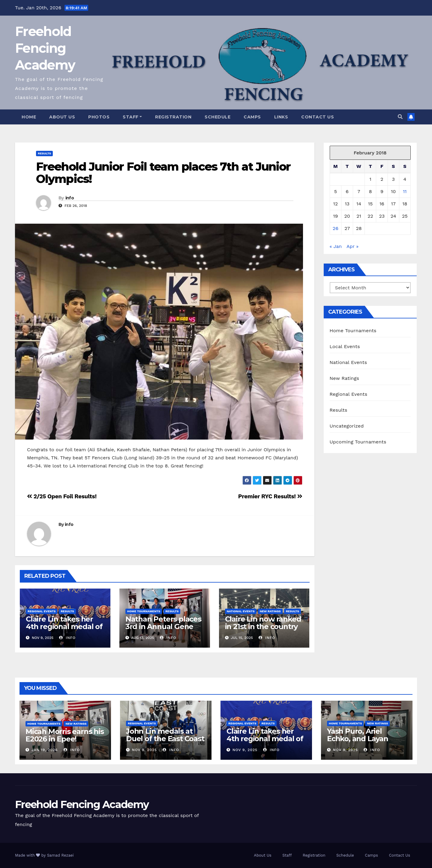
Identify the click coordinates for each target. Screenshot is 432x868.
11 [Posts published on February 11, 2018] (405, 191)
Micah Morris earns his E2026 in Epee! (65, 735)
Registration (173, 117)
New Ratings (270, 611)
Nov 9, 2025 (144, 750)
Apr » (352, 246)
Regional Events (42, 611)
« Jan (336, 246)
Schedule (217, 117)
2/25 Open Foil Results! (62, 496)
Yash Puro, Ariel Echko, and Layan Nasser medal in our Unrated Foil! (362, 742)
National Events (241, 611)
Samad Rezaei (60, 855)
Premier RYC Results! (270, 496)
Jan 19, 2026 (45, 750)
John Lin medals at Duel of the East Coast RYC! (165, 739)
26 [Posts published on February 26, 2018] (336, 228)
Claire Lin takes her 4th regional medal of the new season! (64, 626)
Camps (252, 117)
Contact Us (318, 117)
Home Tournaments (144, 611)
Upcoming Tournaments (358, 442)
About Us (62, 117)
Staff (132, 117)
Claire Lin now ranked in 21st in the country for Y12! (263, 626)
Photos (99, 117)
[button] (400, 117)
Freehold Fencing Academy (45, 48)
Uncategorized (347, 426)
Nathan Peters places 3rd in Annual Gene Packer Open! (163, 626)
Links (281, 117)
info (70, 198)
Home (29, 117)
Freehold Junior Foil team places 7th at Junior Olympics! (163, 173)
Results (44, 153)
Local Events (345, 346)
